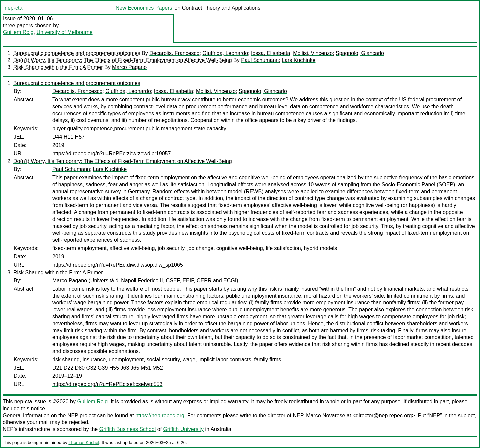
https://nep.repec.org (160, 415)
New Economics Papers (144, 8)
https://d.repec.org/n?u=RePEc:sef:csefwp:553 (107, 384)
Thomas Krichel (84, 442)
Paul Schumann (260, 60)
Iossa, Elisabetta (270, 53)
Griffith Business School (128, 429)
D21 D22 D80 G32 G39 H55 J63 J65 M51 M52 (108, 368)
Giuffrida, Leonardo (225, 53)
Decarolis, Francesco (174, 53)
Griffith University (183, 429)
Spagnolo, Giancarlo (360, 53)
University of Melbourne (64, 32)
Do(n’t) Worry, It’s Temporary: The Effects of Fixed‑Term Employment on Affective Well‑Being (123, 60)
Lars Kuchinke (298, 60)
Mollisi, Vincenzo (313, 53)
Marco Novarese (325, 415)
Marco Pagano (129, 67)
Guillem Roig (18, 32)
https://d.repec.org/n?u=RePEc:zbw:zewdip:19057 (111, 153)
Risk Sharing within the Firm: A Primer (58, 67)
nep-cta (13, 8)
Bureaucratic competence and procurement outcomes (77, 53)
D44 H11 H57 (68, 137)
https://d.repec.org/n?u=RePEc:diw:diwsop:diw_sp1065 (118, 265)
